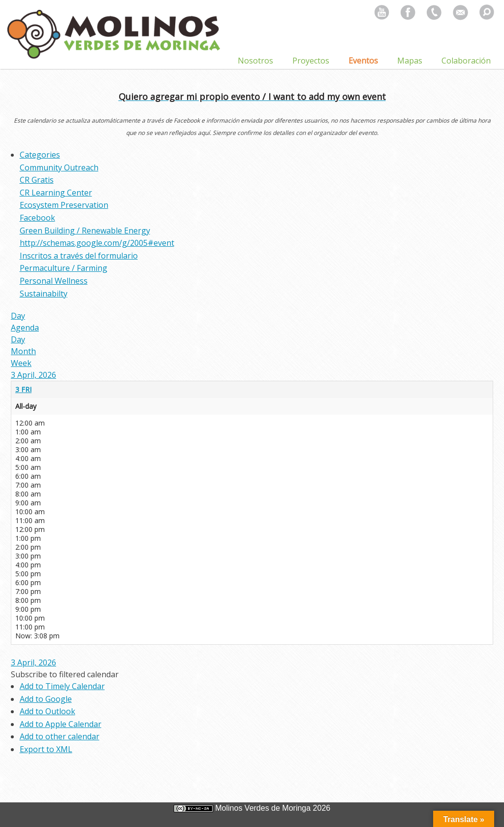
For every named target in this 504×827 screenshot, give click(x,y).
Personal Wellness (54, 281)
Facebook (37, 218)
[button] (65, 674)
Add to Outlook (47, 711)
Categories (40, 155)
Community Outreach (59, 167)
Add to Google (46, 699)
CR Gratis (37, 180)
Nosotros (255, 61)
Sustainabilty (44, 294)
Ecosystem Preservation (64, 205)
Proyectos (311, 61)
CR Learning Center (56, 193)
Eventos (363, 61)
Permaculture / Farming (63, 268)
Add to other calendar (60, 736)
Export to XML (46, 749)
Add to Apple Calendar (61, 724)
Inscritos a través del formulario (79, 256)
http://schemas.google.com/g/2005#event (97, 243)
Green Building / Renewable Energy (85, 231)
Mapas (410, 61)
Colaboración (466, 61)
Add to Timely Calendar (62, 686)
